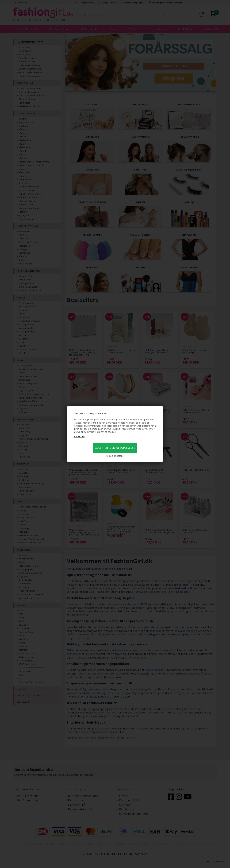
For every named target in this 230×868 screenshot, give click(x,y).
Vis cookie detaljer (115, 456)
